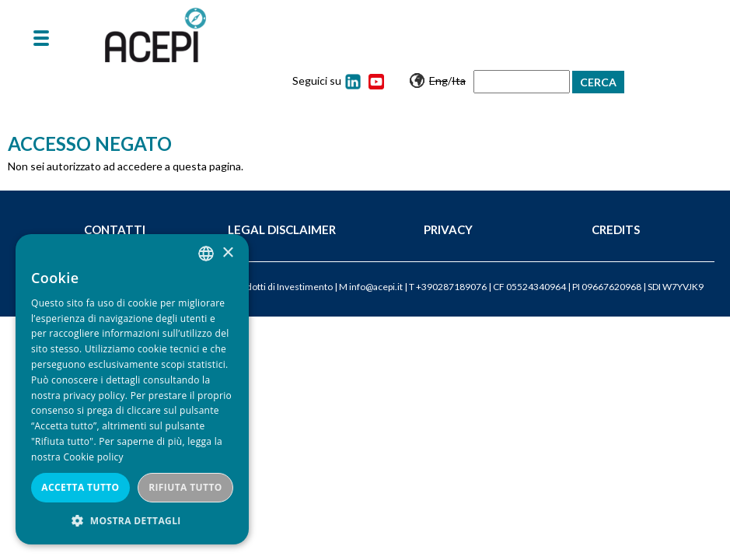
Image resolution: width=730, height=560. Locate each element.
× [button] (227, 253)
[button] (132, 521)
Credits (616, 229)
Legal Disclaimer (282, 229)
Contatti (115, 229)
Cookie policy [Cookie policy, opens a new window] (93, 457)
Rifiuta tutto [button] (185, 487)
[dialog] (132, 389)
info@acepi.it (376, 287)
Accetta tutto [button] (80, 487)
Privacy (448, 229)
